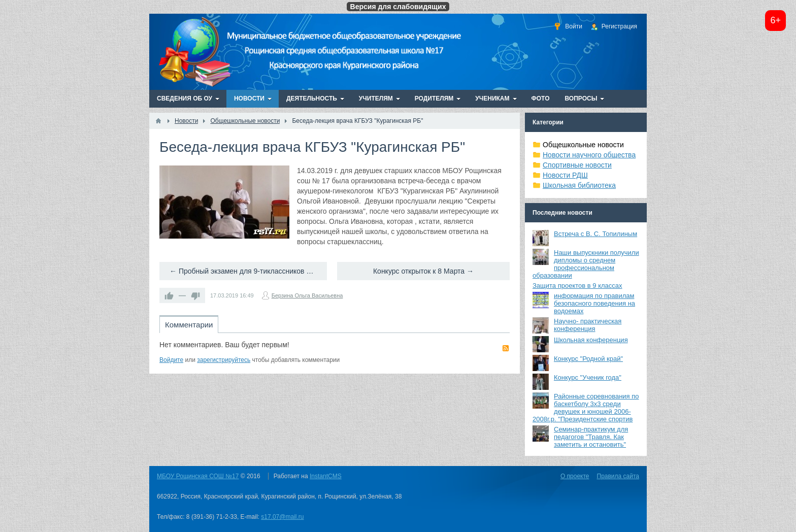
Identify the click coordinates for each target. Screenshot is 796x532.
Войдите (171, 360)
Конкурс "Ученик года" (588, 377)
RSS (506, 348)
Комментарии (189, 325)
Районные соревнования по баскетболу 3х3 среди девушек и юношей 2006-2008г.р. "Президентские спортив (586, 408)
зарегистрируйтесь (224, 360)
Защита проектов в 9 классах (577, 286)
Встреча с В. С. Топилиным (595, 234)
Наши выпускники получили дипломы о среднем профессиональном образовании (586, 264)
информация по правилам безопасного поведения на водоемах (594, 303)
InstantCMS (326, 476)
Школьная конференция (591, 340)
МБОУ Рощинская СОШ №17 (198, 476)
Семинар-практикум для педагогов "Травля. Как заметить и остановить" (591, 437)
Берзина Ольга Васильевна (307, 295)
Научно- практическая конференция (588, 325)
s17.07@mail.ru (282, 517)
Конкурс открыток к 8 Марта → (423, 271)
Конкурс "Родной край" (588, 359)
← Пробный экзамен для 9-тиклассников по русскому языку (248, 271)
